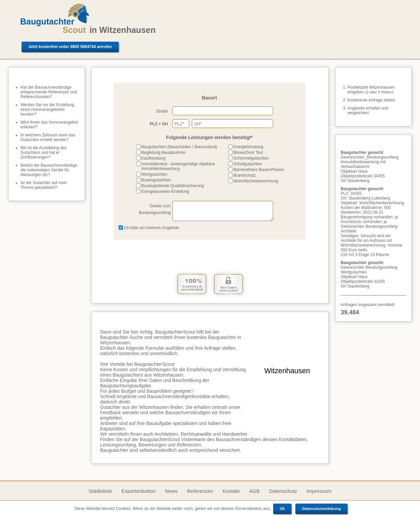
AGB (254, 491)
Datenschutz (283, 491)
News (171, 491)
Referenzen (200, 491)
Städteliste (100, 491)
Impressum (319, 491)
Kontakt (231, 491)
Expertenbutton (139, 491)
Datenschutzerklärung (322, 509)
